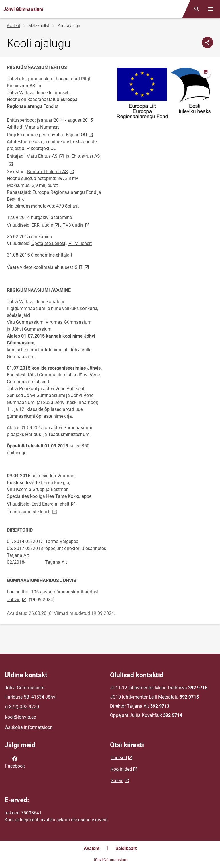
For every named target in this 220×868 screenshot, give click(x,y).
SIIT (82, 267)
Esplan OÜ (80, 134)
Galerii (117, 781)
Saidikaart (126, 848)
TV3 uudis (77, 225)
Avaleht (14, 26)
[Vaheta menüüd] (211, 9)
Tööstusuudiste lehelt (33, 511)
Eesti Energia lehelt (54, 504)
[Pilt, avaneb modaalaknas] (163, 93)
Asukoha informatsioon (29, 727)
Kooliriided (121, 769)
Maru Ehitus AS (46, 156)
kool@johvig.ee (20, 717)
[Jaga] (207, 42)
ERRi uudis (46, 225)
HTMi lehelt (80, 243)
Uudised (119, 758)
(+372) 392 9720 (22, 707)
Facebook (15, 762)
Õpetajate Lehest (48, 243)
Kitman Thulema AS (51, 171)
